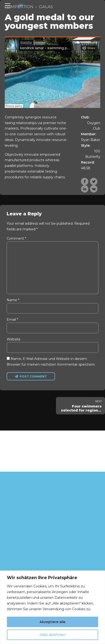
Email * (12, 321)
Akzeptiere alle (52, 622)
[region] (52, 607)
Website (14, 340)
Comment (16, 238)
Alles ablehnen (52, 635)
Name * (13, 301)
